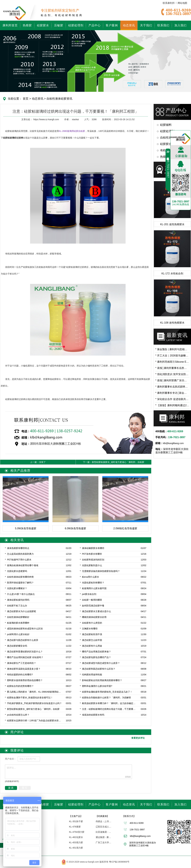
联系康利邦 (169, 3)
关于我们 (146, 25)
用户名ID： (11, 759)
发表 (11, 788)
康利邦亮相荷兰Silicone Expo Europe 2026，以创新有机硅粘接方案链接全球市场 (172, 362)
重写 (25, 788)
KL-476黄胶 (75, 827)
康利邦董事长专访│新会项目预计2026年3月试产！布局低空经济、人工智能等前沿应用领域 (172, 393)
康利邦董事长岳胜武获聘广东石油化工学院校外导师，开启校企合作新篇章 (172, 387)
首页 (26, 99)
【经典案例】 (102, 816)
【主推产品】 (76, 816)
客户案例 (112, 25)
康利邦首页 (10, 25)
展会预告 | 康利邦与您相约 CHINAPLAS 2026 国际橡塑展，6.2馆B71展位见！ (172, 349)
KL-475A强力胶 (77, 832)
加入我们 (180, 25)
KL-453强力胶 (76, 842)
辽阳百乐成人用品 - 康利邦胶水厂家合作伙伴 (104, 827)
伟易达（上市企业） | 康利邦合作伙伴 (104, 821)
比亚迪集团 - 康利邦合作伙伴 (104, 832)
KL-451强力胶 (76, 848)
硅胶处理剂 (76, 25)
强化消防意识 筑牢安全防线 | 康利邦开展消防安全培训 (172, 374)
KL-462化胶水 (76, 837)
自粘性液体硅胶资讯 (59, 99)
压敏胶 (59, 25)
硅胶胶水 (43, 25)
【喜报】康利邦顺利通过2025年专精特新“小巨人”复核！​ (172, 405)
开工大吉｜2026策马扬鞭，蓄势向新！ (172, 356)
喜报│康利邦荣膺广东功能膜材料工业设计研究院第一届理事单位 (172, 380)
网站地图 (182, 3)
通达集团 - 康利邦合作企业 (104, 837)
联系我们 (163, 25)
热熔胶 (27, 25)
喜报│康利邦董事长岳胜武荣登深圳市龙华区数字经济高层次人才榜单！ (172, 368)
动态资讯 (129, 25)
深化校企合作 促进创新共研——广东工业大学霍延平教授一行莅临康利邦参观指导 (172, 399)
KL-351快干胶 (76, 821)
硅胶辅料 (166, 125)
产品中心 (95, 25)
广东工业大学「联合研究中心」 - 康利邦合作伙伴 (104, 842)
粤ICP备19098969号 (119, 862)
